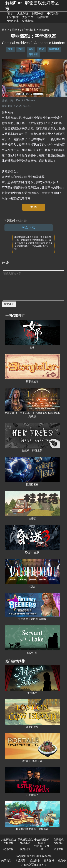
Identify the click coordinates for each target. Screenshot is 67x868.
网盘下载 (29, 227)
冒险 (31, 49)
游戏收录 (35, 860)
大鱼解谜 (23, 13)
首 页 (10, 13)
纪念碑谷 (8, 849)
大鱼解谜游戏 (8, 840)
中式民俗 (53, 13)
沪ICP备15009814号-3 (33, 865)
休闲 (21, 49)
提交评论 (9, 304)
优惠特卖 (28, 21)
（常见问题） (21, 221)
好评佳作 (13, 17)
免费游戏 (13, 21)
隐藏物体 (54, 49)
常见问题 (21, 860)
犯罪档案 (34, 54)
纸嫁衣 (42, 843)
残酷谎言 (59, 843)
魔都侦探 (25, 849)
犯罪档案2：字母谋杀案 (23, 30)
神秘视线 (8, 843)
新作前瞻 (43, 17)
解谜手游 (38, 13)
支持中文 (28, 17)
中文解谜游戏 (42, 840)
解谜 (41, 49)
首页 (4, 30)
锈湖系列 (25, 843)
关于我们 (6, 860)
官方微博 (49, 860)
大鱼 (10, 49)
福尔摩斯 (59, 849)
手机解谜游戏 (25, 840)
